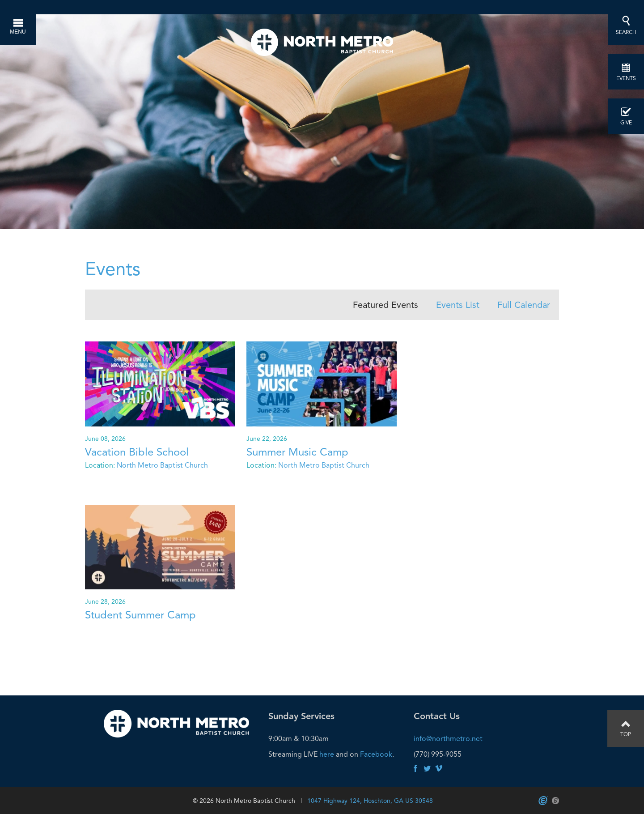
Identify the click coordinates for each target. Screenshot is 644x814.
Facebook (376, 754)
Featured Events (386, 305)
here (327, 754)
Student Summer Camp (140, 615)
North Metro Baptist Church (162, 465)
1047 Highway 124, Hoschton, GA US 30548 (370, 801)
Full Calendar (524, 305)
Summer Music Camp (297, 452)
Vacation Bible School (137, 452)
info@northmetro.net (448, 739)
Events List (458, 305)
